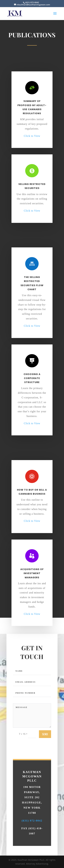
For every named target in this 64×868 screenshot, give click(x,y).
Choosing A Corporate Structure (32, 363)
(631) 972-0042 (32, 860)
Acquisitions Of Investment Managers (32, 559)
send (45, 778)
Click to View (32, 136)
